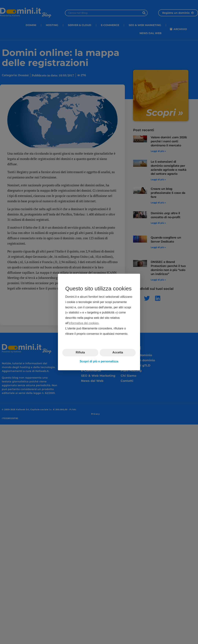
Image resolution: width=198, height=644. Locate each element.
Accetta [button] (118, 352)
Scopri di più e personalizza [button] (99, 361)
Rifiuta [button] (80, 352)
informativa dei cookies (84, 323)
